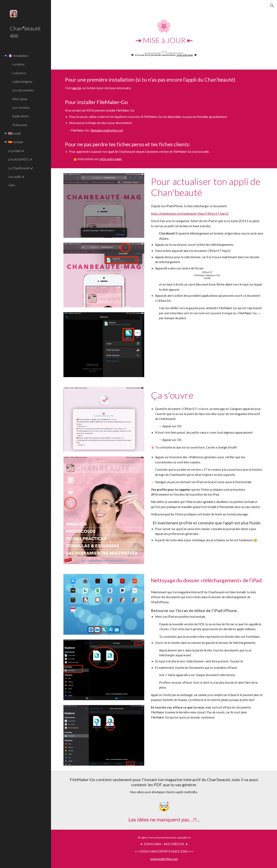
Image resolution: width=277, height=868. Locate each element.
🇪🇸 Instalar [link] (16, 142)
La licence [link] (19, 73)
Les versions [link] (21, 107)
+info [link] (12, 185)
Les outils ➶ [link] (16, 177)
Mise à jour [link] (20, 99)
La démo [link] (18, 64)
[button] (272, 6)
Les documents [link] (23, 90)
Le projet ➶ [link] (16, 151)
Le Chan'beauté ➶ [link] (21, 168)
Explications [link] (20, 116)
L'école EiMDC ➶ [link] (20, 159)
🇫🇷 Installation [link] (18, 56)
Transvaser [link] (20, 125)
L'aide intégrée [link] (22, 81)
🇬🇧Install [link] (14, 133)
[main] (164, 38)
